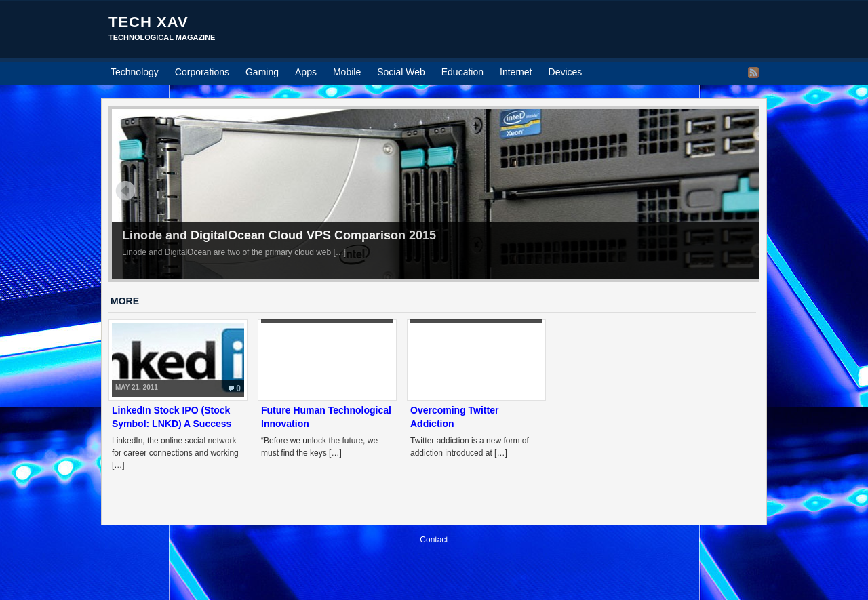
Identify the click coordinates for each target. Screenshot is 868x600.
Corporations (202, 72)
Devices (566, 72)
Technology (135, 72)
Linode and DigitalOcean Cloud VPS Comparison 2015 (279, 235)
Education (462, 72)
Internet (516, 72)
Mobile (347, 72)
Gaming (262, 72)
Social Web (401, 72)
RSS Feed (753, 73)
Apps (306, 72)
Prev (125, 191)
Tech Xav (149, 22)
